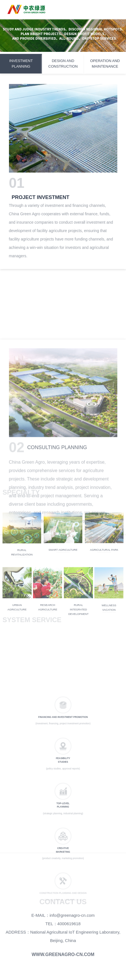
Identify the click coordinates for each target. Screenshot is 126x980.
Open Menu (116, 10)
